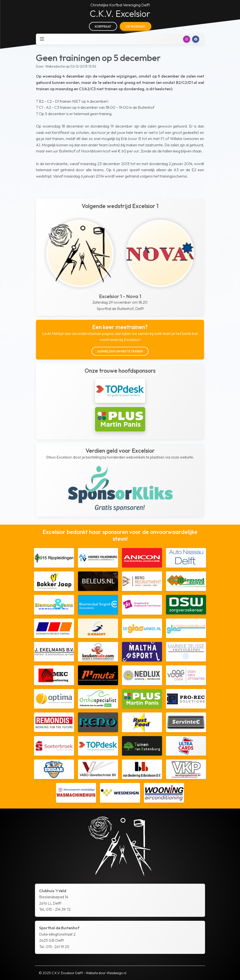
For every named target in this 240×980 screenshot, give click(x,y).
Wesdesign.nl (116, 973)
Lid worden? (136, 26)
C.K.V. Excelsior (120, 14)
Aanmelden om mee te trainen (120, 351)
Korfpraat (103, 26)
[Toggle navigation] (42, 39)
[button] (187, 39)
